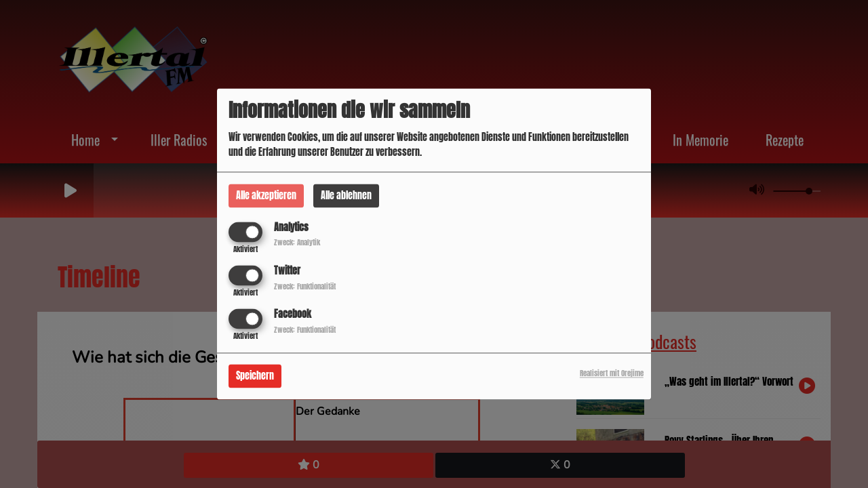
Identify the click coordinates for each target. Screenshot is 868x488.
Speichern (255, 377)
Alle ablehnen (346, 196)
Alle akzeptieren (266, 196)
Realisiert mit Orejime (612, 374)
